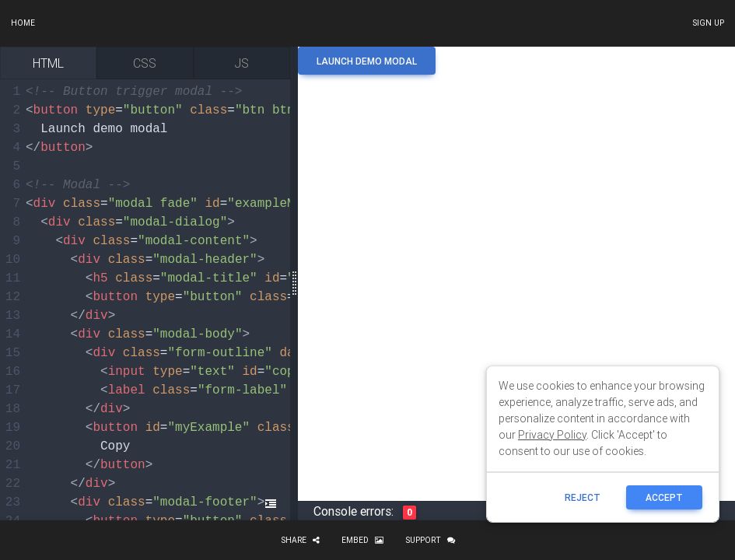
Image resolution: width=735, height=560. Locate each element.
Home (23, 23)
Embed (362, 540)
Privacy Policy (552, 435)
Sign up (708, 23)
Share (300, 540)
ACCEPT (664, 497)
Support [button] (430, 540)
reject (583, 497)
